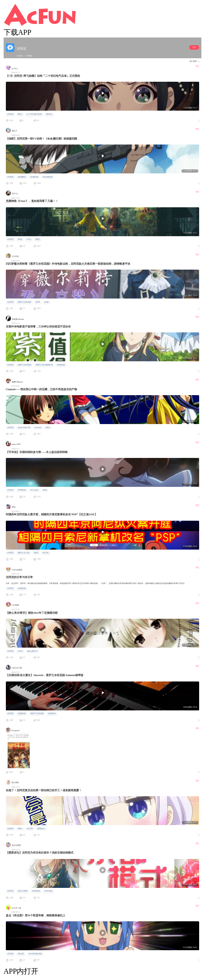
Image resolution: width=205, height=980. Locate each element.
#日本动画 (48, 891)
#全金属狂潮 (47, 177)
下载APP (17, 32)
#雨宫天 (49, 114)
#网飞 (20, 114)
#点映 (46, 302)
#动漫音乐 (52, 714)
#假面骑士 (41, 829)
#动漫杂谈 (36, 891)
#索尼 (36, 553)
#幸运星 (21, 954)
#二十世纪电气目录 (34, 114)
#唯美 (37, 239)
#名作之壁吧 (23, 891)
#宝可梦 (30, 829)
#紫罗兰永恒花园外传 (44, 365)
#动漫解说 (22, 177)
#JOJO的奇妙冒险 (35, 954)
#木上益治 (34, 490)
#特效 (20, 239)
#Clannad (38, 428)
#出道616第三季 (24, 428)
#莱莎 (20, 829)
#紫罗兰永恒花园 (24, 302)
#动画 (45, 490)
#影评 (38, 302)
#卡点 (29, 239)
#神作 (48, 428)
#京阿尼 (10, 114)
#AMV (20, 651)
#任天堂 (46, 553)
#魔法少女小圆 (23, 553)
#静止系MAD (32, 651)
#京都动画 (34, 177)
